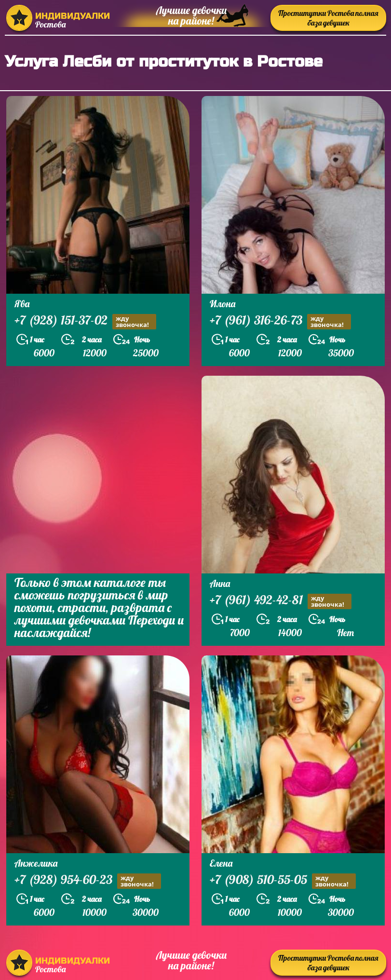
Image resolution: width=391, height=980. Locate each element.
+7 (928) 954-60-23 (88, 881)
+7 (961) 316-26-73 (280, 321)
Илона (222, 304)
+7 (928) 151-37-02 (85, 321)
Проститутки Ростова (328, 18)
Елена (221, 863)
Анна (220, 583)
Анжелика (36, 863)
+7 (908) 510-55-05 (283, 881)
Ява (22, 304)
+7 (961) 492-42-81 (281, 601)
